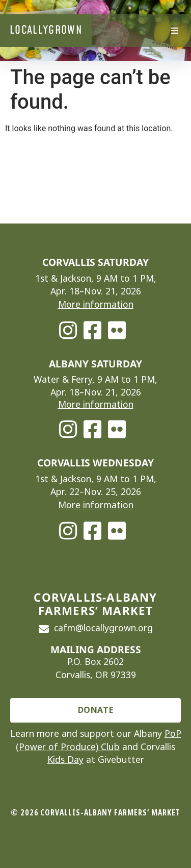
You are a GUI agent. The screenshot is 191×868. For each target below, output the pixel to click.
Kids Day (65, 760)
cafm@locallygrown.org (103, 628)
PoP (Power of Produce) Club (99, 740)
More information (96, 305)
